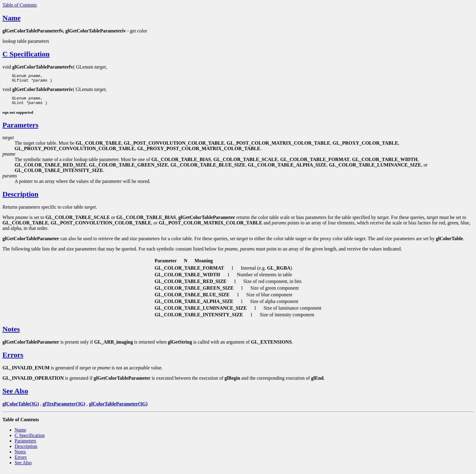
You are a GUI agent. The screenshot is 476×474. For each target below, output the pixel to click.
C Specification (26, 54)
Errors (13, 358)
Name (12, 18)
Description (20, 198)
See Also (15, 395)
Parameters (20, 129)
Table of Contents (20, 5)
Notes (11, 333)
